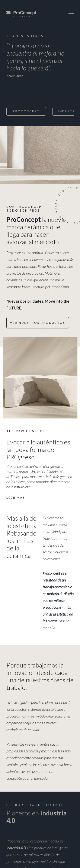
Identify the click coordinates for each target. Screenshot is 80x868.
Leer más (16, 498)
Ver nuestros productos (38, 323)
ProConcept (26, 111)
